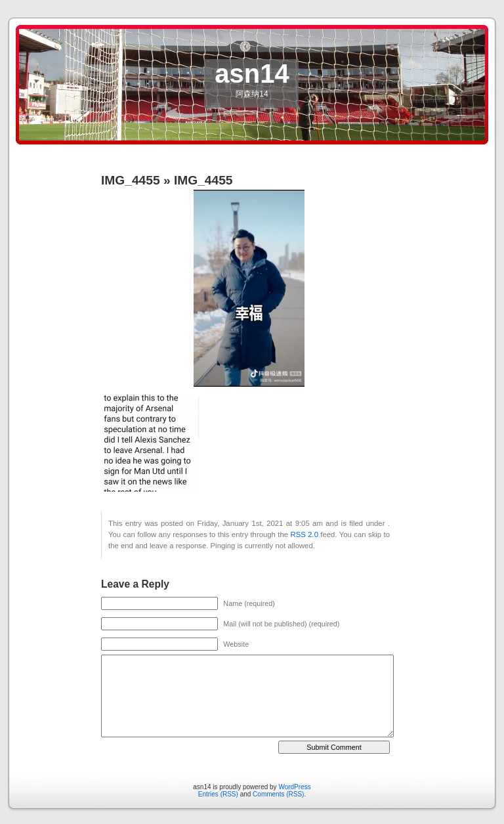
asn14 (252, 74)
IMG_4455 (131, 180)
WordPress (294, 787)
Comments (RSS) (278, 794)
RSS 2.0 (304, 534)
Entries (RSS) (218, 794)
